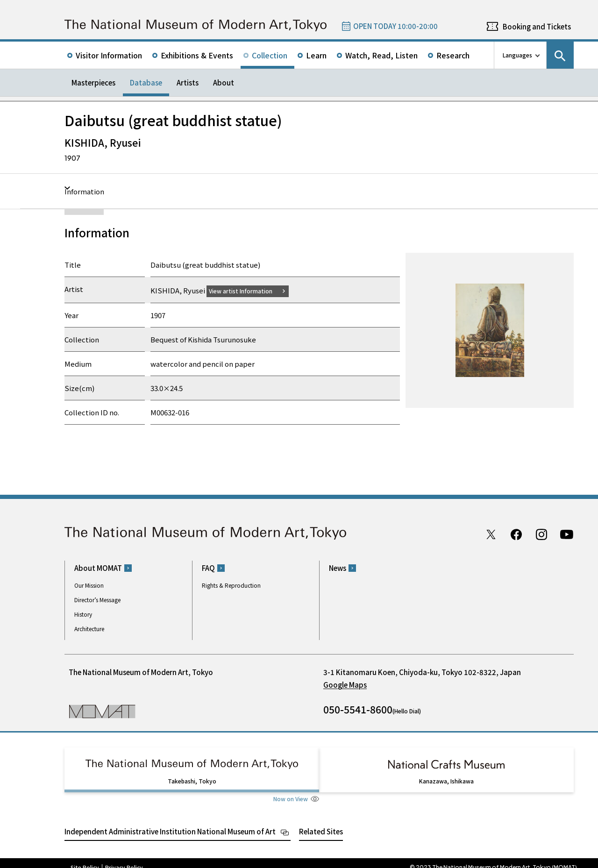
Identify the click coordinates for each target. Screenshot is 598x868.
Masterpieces (93, 82)
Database (146, 82)
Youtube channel (567, 534)
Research (453, 55)
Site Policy (85, 859)
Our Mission (89, 585)
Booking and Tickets (537, 26)
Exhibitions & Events (197, 55)
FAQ (208, 568)
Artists (188, 82)
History (83, 614)
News (338, 568)
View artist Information (246, 290)
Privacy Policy (124, 859)
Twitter (491, 534)
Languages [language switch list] (517, 55)
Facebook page (516, 534)
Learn (316, 55)
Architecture (89, 629)
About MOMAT (98, 568)
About (224, 82)
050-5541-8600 (358, 709)
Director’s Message (97, 600)
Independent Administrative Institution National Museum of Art (170, 822)
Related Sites (321, 822)
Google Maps (345, 685)
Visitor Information (109, 55)
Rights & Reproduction (231, 585)
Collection (270, 55)
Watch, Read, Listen (381, 55)
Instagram (541, 534)
